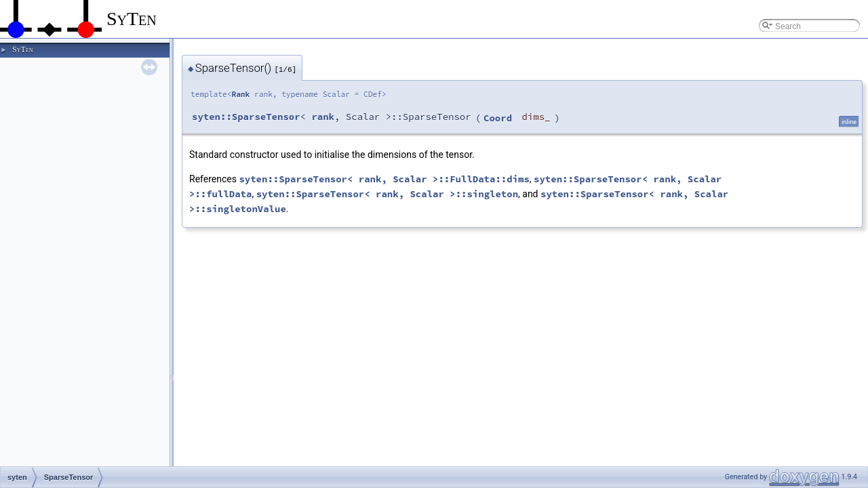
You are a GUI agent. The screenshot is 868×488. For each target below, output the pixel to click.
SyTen (22, 49)
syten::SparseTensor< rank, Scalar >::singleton (387, 194)
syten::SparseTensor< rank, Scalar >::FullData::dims (384, 179)
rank (323, 117)
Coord (498, 118)
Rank (240, 94)
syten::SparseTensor (246, 117)
